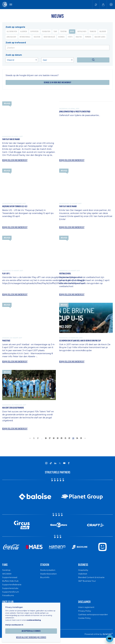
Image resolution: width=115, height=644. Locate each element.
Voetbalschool (66, 275)
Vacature (37, 37)
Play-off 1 (7, 275)
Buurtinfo (45, 581)
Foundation (46, 32)
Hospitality (83, 574)
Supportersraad (10, 581)
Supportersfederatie (12, 589)
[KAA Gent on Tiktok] (51, 466)
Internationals (25, 37)
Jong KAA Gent (12, 37)
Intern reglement (87, 612)
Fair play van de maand (70, 208)
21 (65, 441)
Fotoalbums (8, 600)
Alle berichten (12, 32)
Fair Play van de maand (13, 140)
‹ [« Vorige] (30, 441)
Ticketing (64, 32)
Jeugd (72, 32)
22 (69, 441)
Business (61, 37)
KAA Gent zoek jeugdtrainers (16, 410)
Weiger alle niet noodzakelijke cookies (33, 636)
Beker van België (49, 37)
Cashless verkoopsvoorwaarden (94, 619)
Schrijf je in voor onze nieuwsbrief (57, 83)
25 (81, 441)
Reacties (79, 37)
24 (77, 441)
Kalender (103, 32)
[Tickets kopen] (96, 5)
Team (55, 32)
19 (57, 441)
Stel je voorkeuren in (16, 623)
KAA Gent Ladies (100, 37)
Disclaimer (86, 606)
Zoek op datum (14, 55)
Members (88, 37)
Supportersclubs (11, 592)
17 (50, 441)
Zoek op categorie (15, 27)
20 (61, 441)
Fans (6, 568)
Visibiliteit (83, 578)
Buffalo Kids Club (11, 585)
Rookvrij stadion (48, 574)
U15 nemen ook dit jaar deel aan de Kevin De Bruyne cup (84, 343)
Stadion (46, 568)
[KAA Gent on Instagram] (46, 466)
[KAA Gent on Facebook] (69, 466)
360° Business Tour (88, 585)
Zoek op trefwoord (16, 43)
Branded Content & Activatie (92, 581)
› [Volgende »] (85, 441)
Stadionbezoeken (49, 578)
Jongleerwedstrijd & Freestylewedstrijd (78, 112)
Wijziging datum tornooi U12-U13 (17, 208)
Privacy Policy (85, 616)
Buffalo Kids (82, 32)
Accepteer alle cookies (33, 629)
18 (54, 441)
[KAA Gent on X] (60, 467)
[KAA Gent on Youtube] (64, 466)
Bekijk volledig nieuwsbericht (16, 161)
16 (46, 441)
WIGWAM (7, 578)
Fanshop (7, 574)
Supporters (34, 32)
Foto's (70, 37)
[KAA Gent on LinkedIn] (55, 466)
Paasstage (7, 343)
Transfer (93, 32)
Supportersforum (11, 596)
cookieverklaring (35, 618)
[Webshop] (103, 5)
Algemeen (24, 32)
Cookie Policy (85, 623)
